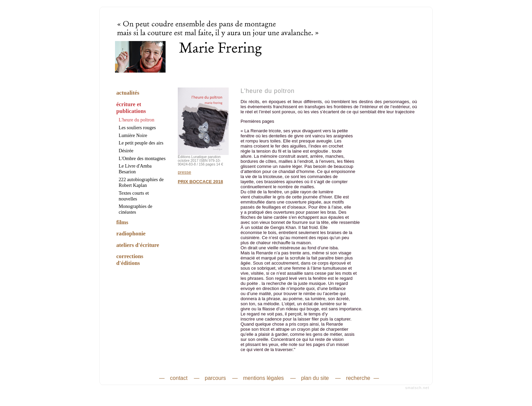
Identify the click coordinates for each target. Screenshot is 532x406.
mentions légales (264, 378)
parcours (215, 378)
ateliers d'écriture (138, 245)
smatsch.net (417, 388)
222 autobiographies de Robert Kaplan (141, 182)
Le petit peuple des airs (141, 143)
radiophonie (131, 234)
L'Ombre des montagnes (142, 158)
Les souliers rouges (137, 128)
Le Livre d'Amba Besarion (135, 169)
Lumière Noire (133, 135)
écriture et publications (131, 108)
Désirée (126, 151)
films (122, 222)
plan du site (315, 378)
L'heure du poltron (137, 120)
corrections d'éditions (130, 260)
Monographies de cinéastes (136, 209)
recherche (358, 378)
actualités (128, 93)
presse (184, 172)
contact (179, 378)
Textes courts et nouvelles (134, 196)
